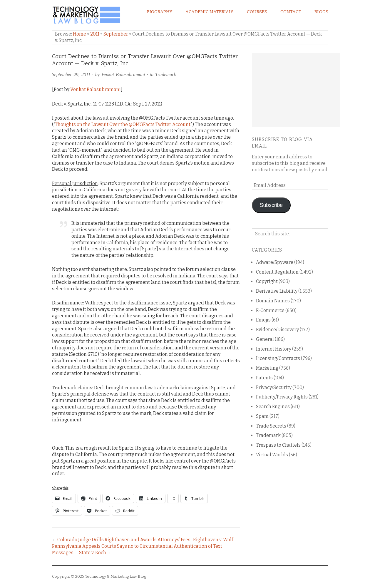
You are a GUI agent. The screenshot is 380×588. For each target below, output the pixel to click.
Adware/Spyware (275, 262)
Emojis (263, 320)
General (265, 339)
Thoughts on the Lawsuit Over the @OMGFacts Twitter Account (123, 124)
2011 (95, 34)
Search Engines (273, 407)
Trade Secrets (271, 426)
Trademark (166, 74)
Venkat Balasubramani (123, 74)
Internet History (274, 349)
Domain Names (273, 301)
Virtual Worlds (272, 455)
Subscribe (271, 205)
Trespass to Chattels (278, 445)
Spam (262, 416)
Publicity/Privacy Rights (282, 397)
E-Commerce (270, 310)
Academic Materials (210, 12)
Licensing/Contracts (278, 358)
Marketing (267, 368)
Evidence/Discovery (277, 330)
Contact (291, 12)
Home (79, 34)
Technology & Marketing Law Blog (115, 576)
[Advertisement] (296, 90)
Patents (264, 378)
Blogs (321, 12)
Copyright (267, 281)
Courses (257, 12)
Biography (160, 12)
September (116, 34)
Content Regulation (277, 272)
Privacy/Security (274, 387)
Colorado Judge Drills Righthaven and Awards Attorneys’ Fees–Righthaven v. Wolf (145, 540)
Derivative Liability (277, 291)
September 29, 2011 (71, 74)
